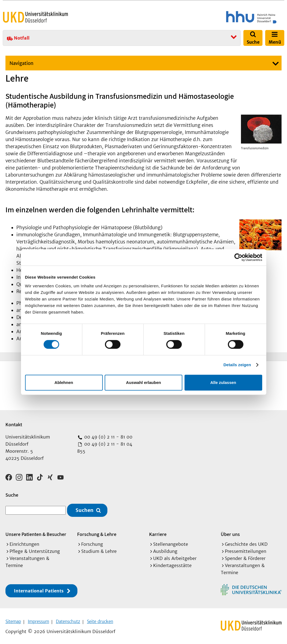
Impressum (38, 620)
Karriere (158, 532)
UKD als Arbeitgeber (175, 556)
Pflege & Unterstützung (35, 549)
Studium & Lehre (99, 549)
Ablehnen (64, 382)
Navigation (22, 63)
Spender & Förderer (245, 556)
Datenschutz (68, 620)
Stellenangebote (171, 542)
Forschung (92, 542)
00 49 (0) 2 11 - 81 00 (108, 437)
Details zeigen (237, 365)
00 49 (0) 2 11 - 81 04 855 (105, 448)
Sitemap (13, 620)
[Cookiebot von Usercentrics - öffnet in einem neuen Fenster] (238, 257)
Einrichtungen (24, 542)
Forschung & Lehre (97, 532)
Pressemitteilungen (246, 549)
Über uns (230, 532)
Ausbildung (165, 549)
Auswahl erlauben (143, 382)
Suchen (84, 509)
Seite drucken (100, 620)
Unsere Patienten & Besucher (36, 532)
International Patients (39, 589)
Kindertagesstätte (172, 563)
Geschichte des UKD (246, 542)
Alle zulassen (223, 382)
